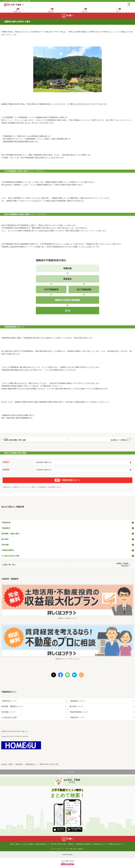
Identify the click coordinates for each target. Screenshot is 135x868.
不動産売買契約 (8, 550)
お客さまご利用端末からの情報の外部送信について (36, 844)
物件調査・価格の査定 (10, 534)
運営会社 (80, 849)
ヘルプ (66, 849)
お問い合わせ (73, 849)
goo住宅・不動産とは (15, 844)
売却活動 (5, 545)
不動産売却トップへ (77, 717)
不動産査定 (6, 528)
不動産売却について (9, 701)
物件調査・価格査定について (12, 706)
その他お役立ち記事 (9, 717)
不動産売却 (6, 523)
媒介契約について (76, 706)
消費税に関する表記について (116, 844)
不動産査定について (77, 701)
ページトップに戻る (67, 772)
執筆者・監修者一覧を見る (123, 565)
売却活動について (8, 712)
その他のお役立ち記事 (10, 556)
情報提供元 (71, 844)
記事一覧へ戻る (10, 565)
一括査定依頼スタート (68, 480)
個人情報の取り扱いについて (100, 844)
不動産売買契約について (79, 712)
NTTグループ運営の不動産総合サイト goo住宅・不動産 (17, 1)
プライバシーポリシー (57, 849)
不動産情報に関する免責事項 (83, 844)
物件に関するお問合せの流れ (59, 844)
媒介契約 (5, 539)
